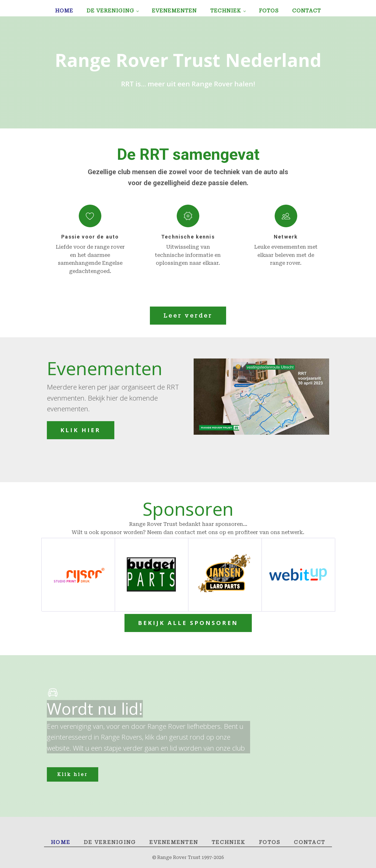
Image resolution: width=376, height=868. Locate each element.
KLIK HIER (81, 430)
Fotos (269, 11)
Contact (307, 11)
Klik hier (73, 774)
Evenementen (174, 11)
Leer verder (188, 316)
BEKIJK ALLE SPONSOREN (188, 623)
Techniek (226, 11)
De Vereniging (110, 11)
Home (64, 11)
